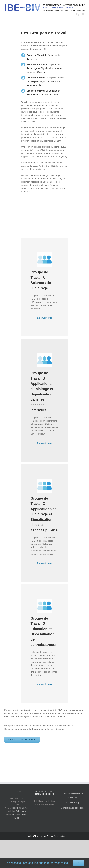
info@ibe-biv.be (20, 811)
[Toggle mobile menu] (83, 14)
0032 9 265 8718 (20, 808)
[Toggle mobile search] (78, 14)
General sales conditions (73, 808)
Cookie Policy (73, 802)
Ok (78, 863)
